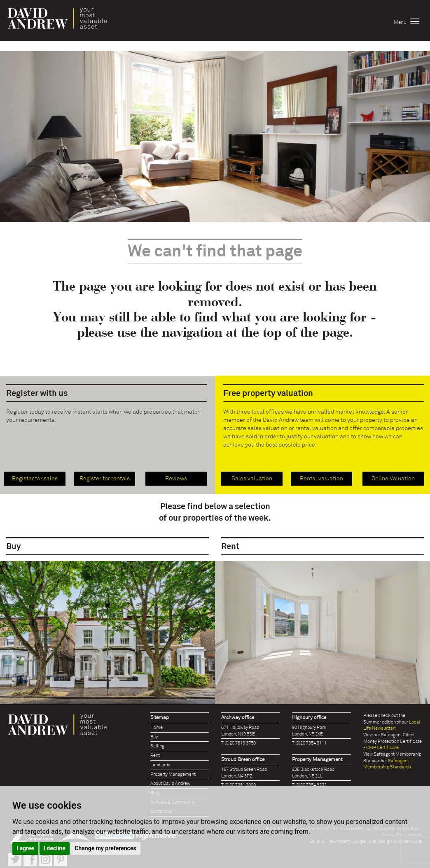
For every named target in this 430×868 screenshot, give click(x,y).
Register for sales (35, 479)
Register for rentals (105, 479)
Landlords (160, 765)
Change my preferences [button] (105, 848)
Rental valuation (321, 479)
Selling (157, 746)
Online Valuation (393, 479)
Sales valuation (252, 479)
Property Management (173, 774)
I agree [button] (25, 848)
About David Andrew (170, 783)
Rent (155, 755)
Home (157, 727)
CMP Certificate (382, 748)
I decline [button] (55, 848)
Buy (154, 737)
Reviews (176, 479)
